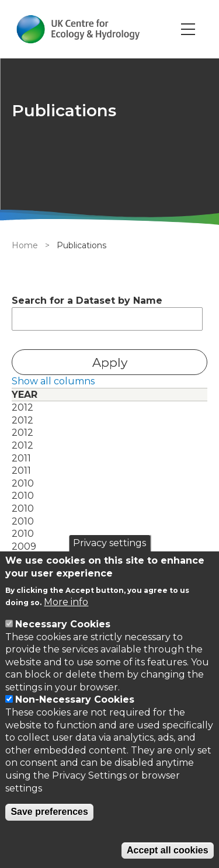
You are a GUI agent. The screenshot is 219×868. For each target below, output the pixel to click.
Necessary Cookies (63, 624)
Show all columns (53, 381)
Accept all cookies (168, 850)
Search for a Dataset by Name (87, 301)
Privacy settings (109, 543)
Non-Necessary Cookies (75, 699)
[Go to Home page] (78, 29)
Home (25, 245)
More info (66, 602)
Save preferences (49, 812)
